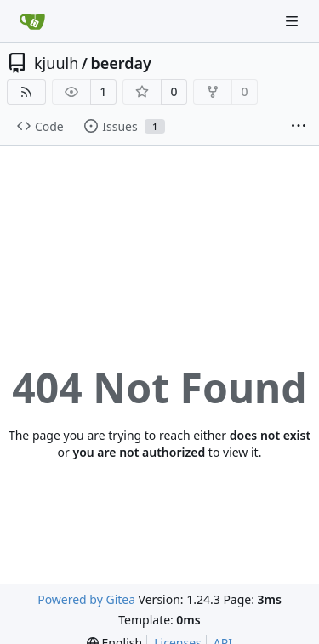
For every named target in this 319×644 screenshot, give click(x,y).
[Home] (32, 21)
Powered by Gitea (86, 599)
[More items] (299, 127)
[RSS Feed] (26, 92)
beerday (120, 63)
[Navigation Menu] (293, 21)
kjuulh (56, 63)
